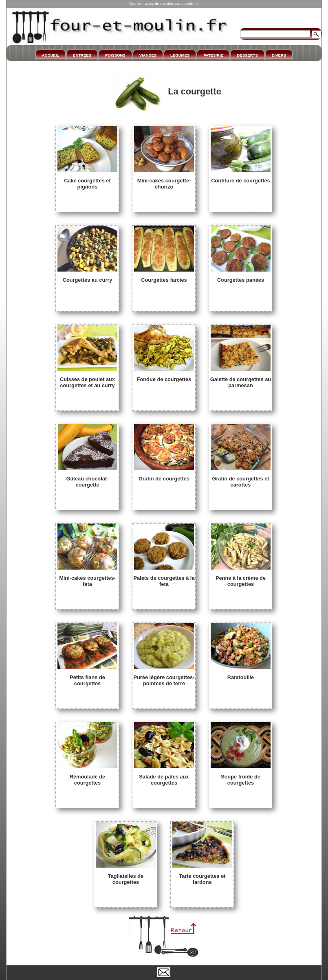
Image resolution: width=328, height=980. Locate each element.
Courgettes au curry (87, 277)
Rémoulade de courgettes (87, 777)
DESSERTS (247, 55)
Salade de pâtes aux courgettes (164, 777)
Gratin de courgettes (164, 476)
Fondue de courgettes (164, 376)
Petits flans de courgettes (87, 677)
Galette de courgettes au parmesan (241, 379)
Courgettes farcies (164, 277)
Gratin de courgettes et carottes (240, 479)
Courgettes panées (240, 277)
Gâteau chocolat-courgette (87, 479)
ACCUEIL (51, 55)
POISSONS (115, 55)
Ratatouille (240, 674)
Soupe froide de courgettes (240, 777)
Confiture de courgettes (240, 178)
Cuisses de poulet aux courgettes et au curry (87, 379)
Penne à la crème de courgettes (240, 578)
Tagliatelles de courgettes (125, 876)
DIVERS (279, 55)
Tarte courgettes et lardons (202, 876)
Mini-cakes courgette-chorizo (164, 181)
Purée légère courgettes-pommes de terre (164, 677)
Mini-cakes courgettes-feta (87, 578)
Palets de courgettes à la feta (164, 578)
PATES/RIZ (213, 55)
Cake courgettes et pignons (87, 181)
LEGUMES (180, 55)
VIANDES (148, 55)
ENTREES (82, 55)
